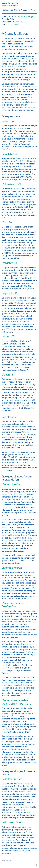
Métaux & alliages (26, 16)
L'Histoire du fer (9, 16)
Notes (34, 10)
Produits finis (8, 19)
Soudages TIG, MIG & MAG (14, 22)
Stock (17, 10)
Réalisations (7, 10)
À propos (25, 10)
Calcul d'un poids (10, 24)
